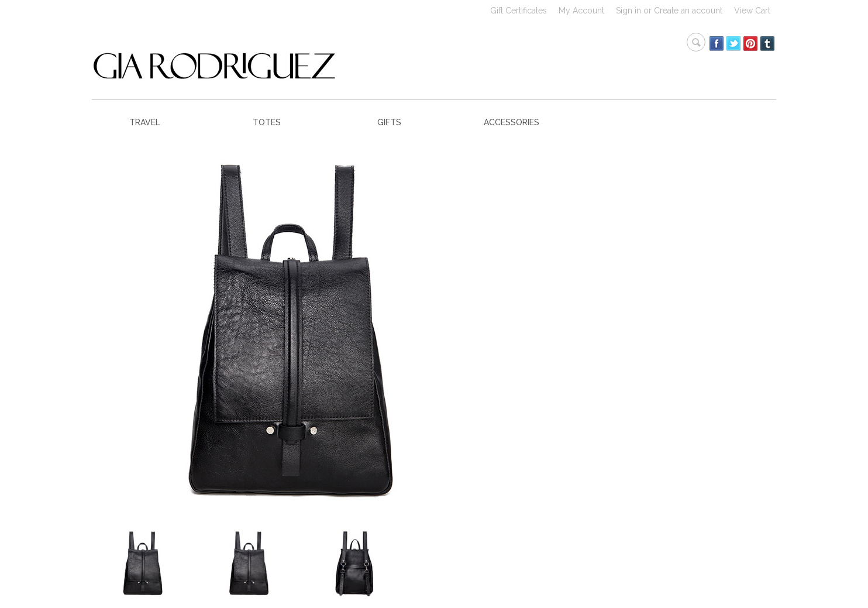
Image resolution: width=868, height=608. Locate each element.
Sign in (628, 11)
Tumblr (768, 44)
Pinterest (751, 44)
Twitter (734, 44)
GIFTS (389, 122)
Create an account (688, 11)
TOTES (267, 122)
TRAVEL (145, 122)
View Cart (752, 11)
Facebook (717, 44)
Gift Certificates (519, 11)
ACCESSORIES (511, 122)
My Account (581, 11)
